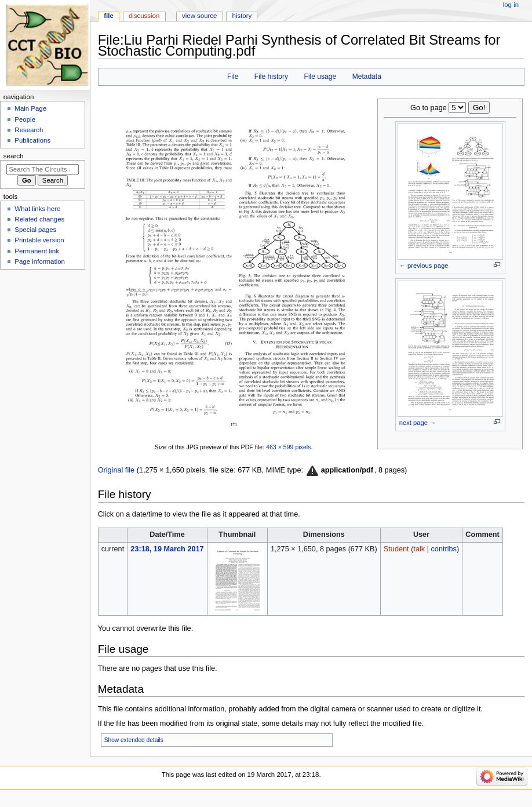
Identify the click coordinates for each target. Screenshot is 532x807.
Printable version (39, 240)
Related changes (39, 219)
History (242, 16)
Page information (40, 261)
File (233, 77)
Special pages (35, 230)
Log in (511, 5)
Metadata (367, 77)
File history (271, 77)
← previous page (424, 266)
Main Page (30, 108)
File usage (320, 77)
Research (29, 130)
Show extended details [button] (134, 740)
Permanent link (37, 251)
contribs (443, 549)
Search (14, 156)
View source (199, 16)
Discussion (144, 16)
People (25, 119)
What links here (37, 209)
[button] (339, 471)
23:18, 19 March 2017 (167, 549)
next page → (418, 423)
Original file (116, 470)
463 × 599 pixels (288, 447)
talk (419, 549)
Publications (32, 140)
